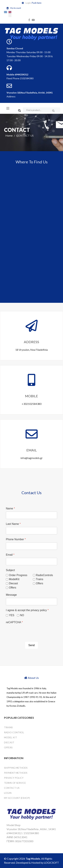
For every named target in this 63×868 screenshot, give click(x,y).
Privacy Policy (14, 778)
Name (10, 508)
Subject (10, 570)
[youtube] (33, 20)
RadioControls (44, 575)
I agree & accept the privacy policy (27, 610)
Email (10, 555)
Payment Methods (16, 773)
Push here (37, 3)
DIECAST (9, 742)
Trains (40, 579)
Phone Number (16, 539)
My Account (16, 8)
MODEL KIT (10, 737)
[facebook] (29, 20)
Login (8, 793)
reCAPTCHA (14, 622)
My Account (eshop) (17, 798)
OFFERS (8, 747)
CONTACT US (12, 788)
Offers (40, 583)
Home (9, 135)
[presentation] (31, 632)
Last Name (13, 524)
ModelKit (14, 579)
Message (11, 595)
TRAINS (8, 727)
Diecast (13, 583)
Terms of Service (15, 783)
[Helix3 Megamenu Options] (8, 108)
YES (12, 615)
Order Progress (18, 575)
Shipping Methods (16, 768)
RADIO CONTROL (14, 732)
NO (22, 615)
